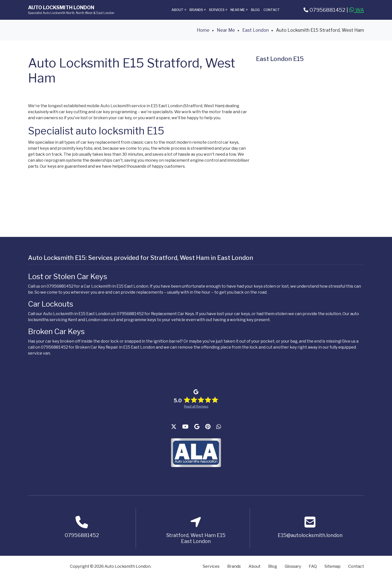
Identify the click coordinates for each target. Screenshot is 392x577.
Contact (272, 10)
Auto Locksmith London (61, 7)
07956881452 (324, 10)
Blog (255, 10)
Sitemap (332, 566)
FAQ (313, 566)
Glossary (293, 566)
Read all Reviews (196, 406)
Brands (198, 12)
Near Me (239, 12)
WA (357, 10)
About (179, 12)
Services (218, 12)
